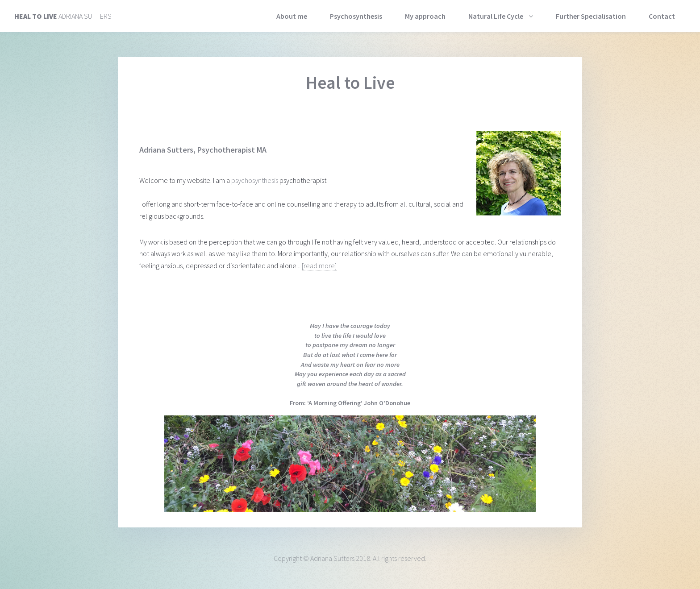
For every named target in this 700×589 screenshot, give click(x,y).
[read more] (319, 265)
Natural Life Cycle (496, 16)
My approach (425, 16)
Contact (662, 16)
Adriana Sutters (63, 16)
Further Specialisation (591, 16)
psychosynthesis (255, 180)
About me (292, 16)
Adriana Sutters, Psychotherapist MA (203, 150)
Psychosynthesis (356, 16)
